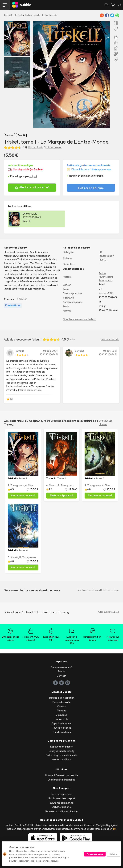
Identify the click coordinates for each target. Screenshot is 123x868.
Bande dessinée (62, 702)
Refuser (113, 854)
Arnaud (20, 351)
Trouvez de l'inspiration (62, 698)
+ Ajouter (22, 299)
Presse (61, 671)
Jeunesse (62, 715)
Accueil (8, 15)
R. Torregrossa (16, 485)
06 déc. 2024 (50, 351)
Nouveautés (61, 719)
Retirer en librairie (91, 188)
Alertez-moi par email (32, 188)
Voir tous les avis (110, 339)
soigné (33, 176)
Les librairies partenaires (62, 780)
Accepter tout (95, 854)
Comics (61, 706)
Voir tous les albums (106, 423)
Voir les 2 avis (36, 147)
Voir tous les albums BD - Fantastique (98, 590)
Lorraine (80, 351)
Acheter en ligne (62, 807)
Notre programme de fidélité (62, 755)
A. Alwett (30, 485)
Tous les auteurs (62, 732)
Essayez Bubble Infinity (62, 751)
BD (100, 252)
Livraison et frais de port (62, 798)
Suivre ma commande (61, 803)
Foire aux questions (62, 794)
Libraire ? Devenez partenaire (61, 775)
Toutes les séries (62, 728)
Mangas (62, 711)
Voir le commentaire (31, 390)
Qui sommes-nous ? (62, 667)
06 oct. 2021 (110, 351)
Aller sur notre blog (109, 612)
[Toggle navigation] (5, 5)
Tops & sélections (61, 724)
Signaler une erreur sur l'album (80, 319)
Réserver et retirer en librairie (62, 811)
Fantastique (105, 256)
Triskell (18, 15)
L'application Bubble (61, 747)
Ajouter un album (62, 759)
